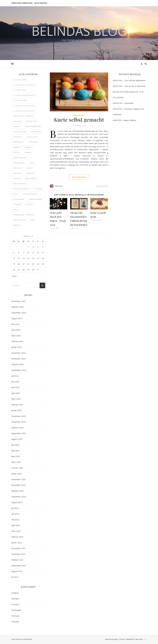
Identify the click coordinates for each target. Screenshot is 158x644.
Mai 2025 (15, 324)
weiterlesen (79, 177)
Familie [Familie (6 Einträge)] (17, 126)
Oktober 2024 (18, 364)
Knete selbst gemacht (79, 120)
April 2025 (16, 330)
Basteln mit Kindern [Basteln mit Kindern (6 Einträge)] (23, 116)
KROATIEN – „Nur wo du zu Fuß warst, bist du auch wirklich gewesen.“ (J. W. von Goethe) (129, 92)
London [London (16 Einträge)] (17, 178)
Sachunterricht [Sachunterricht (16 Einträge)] (31, 194)
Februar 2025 (17, 341)
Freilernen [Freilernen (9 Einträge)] (36, 132)
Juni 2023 (15, 445)
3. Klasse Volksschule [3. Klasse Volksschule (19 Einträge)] (24, 106)
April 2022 (16, 525)
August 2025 (17, 318)
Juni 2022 (15, 514)
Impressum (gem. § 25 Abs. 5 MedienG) (120, 639)
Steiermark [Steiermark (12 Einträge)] (19, 199)
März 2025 (16, 336)
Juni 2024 (15, 382)
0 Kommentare (102, 186)
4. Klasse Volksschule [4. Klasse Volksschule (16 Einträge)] (24, 111)
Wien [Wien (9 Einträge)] (33, 220)
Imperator (59, 186)
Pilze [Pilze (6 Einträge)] (16, 194)
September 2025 (19, 313)
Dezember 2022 (19, 479)
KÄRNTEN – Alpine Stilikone (125, 120)
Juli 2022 (15, 508)
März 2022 (16, 531)
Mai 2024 (15, 387)
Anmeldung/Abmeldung (22, 3)
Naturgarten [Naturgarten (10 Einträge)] (20, 184)
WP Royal (28, 639)
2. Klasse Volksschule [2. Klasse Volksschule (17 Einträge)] (24, 95)
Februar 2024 (17, 405)
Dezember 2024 (19, 353)
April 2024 (16, 393)
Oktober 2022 (18, 491)
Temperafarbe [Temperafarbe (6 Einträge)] (36, 199)
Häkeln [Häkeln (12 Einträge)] (28, 147)
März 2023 (16, 462)
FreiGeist (15, 604)
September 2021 (19, 566)
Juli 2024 (15, 376)
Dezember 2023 (19, 416)
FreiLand (15, 622)
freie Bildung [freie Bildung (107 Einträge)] (20, 132)
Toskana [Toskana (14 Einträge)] (17, 204)
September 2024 (19, 370)
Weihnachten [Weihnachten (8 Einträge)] (19, 220)
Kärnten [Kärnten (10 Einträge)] (17, 173)
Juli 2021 (15, 577)
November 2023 (19, 422)
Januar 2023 (17, 474)
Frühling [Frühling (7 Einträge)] (18, 137)
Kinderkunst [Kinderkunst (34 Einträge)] (19, 163)
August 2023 (17, 439)
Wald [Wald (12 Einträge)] (16, 210)
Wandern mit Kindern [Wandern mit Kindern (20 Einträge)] (24, 215)
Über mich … (140, 639)
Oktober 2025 (18, 307)
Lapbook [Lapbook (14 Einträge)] (30, 173)
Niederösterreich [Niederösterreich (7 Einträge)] (22, 189)
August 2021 (17, 571)
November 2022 (19, 485)
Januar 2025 (17, 347)
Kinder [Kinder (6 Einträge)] (28, 152)
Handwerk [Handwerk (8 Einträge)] (34, 142)
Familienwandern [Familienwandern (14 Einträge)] (33, 126)
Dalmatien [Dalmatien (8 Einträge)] (31, 121)
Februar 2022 (17, 537)
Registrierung (41, 3)
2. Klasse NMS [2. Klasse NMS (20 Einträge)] (20, 90)
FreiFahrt (15, 599)
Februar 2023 (17, 468)
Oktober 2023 (18, 428)
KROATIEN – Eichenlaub (123, 103)
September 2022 (19, 497)
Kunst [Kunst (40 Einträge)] (30, 168)
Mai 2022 (15, 520)
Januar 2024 (17, 410)
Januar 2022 (17, 543)
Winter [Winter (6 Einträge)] (17, 225)
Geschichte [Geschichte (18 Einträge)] (32, 137)
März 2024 (16, 399)
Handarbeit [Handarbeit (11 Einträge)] (19, 142)
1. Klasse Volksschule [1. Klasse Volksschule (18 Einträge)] (24, 85)
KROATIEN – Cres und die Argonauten (129, 80)
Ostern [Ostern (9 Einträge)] (39, 189)
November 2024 (19, 359)
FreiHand (15, 616)
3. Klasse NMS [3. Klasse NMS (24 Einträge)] (20, 100)
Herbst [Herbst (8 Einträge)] (17, 147)
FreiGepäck (16, 610)
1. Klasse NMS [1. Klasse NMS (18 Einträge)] (20, 80)
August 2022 (17, 502)
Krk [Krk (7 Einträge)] (32, 163)
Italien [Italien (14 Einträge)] (17, 152)
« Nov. (14, 276)
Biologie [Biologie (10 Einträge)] (17, 121)
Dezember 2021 (19, 548)
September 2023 (19, 433)
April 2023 (16, 456)
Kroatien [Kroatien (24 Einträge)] (18, 168)
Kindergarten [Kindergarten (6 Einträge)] (20, 158)
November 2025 (19, 301)
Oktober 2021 (18, 560)
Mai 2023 (15, 451)
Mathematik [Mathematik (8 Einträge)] (31, 178)
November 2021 (19, 554)
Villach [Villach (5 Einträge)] (30, 204)
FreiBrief (15, 593)
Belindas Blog (79, 31)
